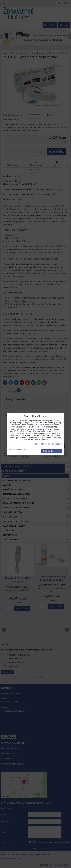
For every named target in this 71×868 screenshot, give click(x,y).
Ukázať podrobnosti (17, 450)
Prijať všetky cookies (51, 451)
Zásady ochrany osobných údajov (48, 444)
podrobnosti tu (42, 427)
